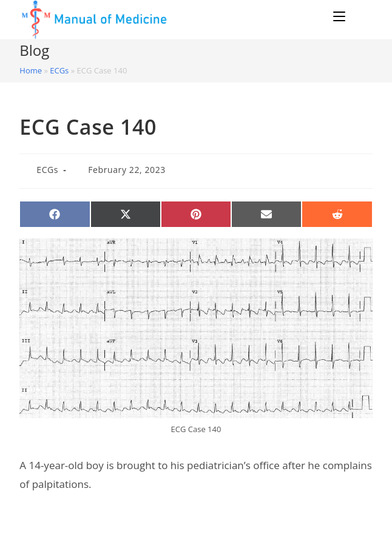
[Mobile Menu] (341, 16)
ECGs (59, 70)
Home (31, 70)
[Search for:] (361, 16)
